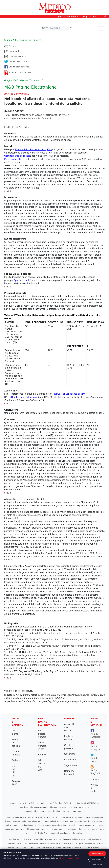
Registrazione (90, 17)
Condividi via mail (15, 56)
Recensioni (70, 760)
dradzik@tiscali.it (43, 118)
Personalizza (97, 864)
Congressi (70, 754)
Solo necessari (97, 860)
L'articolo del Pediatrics (17, 127)
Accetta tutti (97, 854)
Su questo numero (42, 734)
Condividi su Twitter (16, 62)
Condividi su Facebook (17, 67)
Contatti (95, 779)
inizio (9, 287)
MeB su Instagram (96, 746)
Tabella (69, 309)
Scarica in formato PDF (17, 73)
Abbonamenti (71, 17)
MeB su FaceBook (95, 734)
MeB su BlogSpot (95, 770)
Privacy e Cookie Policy (70, 858)
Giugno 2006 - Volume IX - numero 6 (24, 40)
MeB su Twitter (94, 758)
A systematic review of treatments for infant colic (64, 646)
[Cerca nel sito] (55, 28)
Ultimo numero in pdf (42, 746)
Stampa (10, 46)
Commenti (11, 51)
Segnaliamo (71, 765)
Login (59, 17)
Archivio (16, 760)
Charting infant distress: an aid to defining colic (65, 633)
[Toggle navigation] (101, 29)
